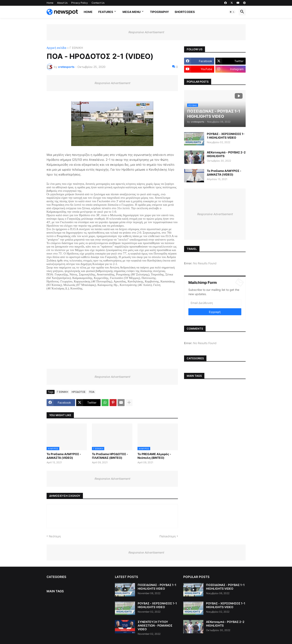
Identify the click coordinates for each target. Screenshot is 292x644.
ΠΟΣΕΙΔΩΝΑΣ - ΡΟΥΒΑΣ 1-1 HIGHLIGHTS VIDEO (157, 587)
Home (50, 3)
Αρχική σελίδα (56, 48)
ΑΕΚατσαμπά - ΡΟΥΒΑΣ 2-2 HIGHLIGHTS (226, 154)
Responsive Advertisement (146, 32)
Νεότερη (55, 536)
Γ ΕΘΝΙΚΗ (76, 48)
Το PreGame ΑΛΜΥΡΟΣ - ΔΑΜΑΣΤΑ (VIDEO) (64, 456)
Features (106, 12)
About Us (62, 3)
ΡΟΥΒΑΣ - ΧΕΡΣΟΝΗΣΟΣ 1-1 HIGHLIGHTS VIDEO (226, 136)
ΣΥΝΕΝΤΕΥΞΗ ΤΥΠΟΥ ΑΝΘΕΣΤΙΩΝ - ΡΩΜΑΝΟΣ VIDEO (155, 625)
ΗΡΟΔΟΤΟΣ (79, 392)
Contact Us (98, 3)
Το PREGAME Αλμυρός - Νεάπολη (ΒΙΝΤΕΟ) (154, 456)
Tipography (159, 12)
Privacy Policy (80, 3)
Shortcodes (185, 12)
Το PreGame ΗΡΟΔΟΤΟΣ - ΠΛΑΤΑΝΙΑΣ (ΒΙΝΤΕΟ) (110, 456)
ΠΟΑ (92, 392)
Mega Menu (132, 12)
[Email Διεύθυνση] (215, 303)
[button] (232, 12)
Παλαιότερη (168, 536)
